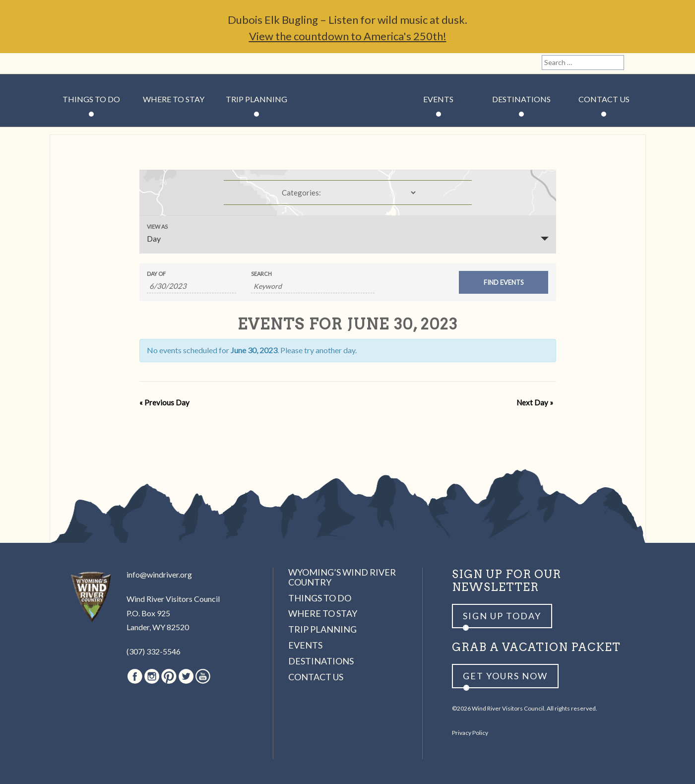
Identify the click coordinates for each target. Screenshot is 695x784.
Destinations (521, 99)
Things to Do (91, 99)
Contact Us (604, 99)
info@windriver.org (159, 574)
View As (157, 227)
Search (261, 274)
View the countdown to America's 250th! (348, 36)
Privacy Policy (470, 733)
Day (154, 238)
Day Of (156, 274)
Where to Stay (174, 99)
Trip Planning (256, 99)
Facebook (61, 64)
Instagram (78, 64)
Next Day (535, 402)
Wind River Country (347, 129)
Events (438, 99)
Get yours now (505, 676)
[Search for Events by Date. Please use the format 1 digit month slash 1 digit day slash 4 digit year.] (191, 286)
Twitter (112, 64)
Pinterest (95, 64)
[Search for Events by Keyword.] (313, 286)
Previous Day (164, 402)
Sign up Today (502, 616)
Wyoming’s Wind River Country (342, 577)
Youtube (129, 64)
